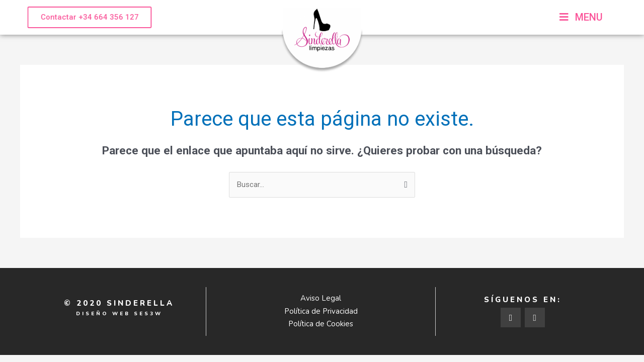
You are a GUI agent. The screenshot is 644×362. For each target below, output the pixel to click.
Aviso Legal (321, 298)
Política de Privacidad (321, 311)
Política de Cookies (321, 324)
